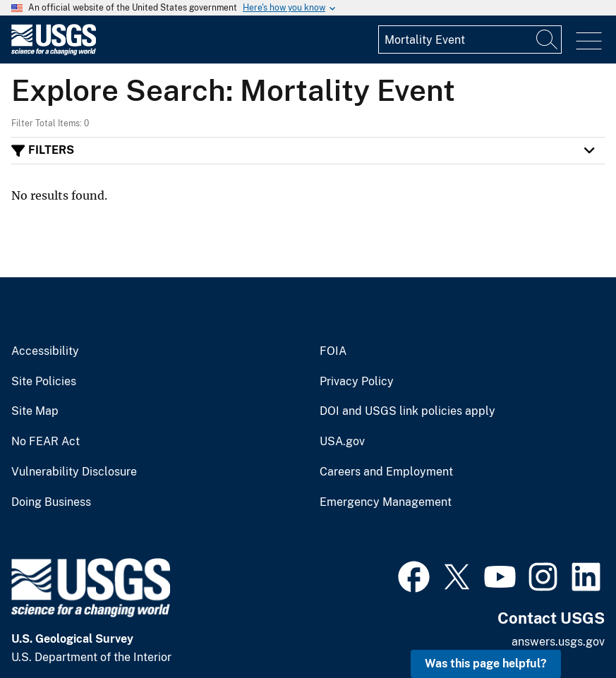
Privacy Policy (357, 382)
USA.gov (342, 442)
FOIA (333, 351)
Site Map (35, 411)
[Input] (470, 40)
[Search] (548, 40)
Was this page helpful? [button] (486, 664)
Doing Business (51, 502)
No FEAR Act (46, 442)
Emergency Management (386, 502)
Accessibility (45, 351)
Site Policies (44, 382)
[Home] (54, 52)
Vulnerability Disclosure (74, 472)
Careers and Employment (386, 472)
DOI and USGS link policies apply (407, 411)
